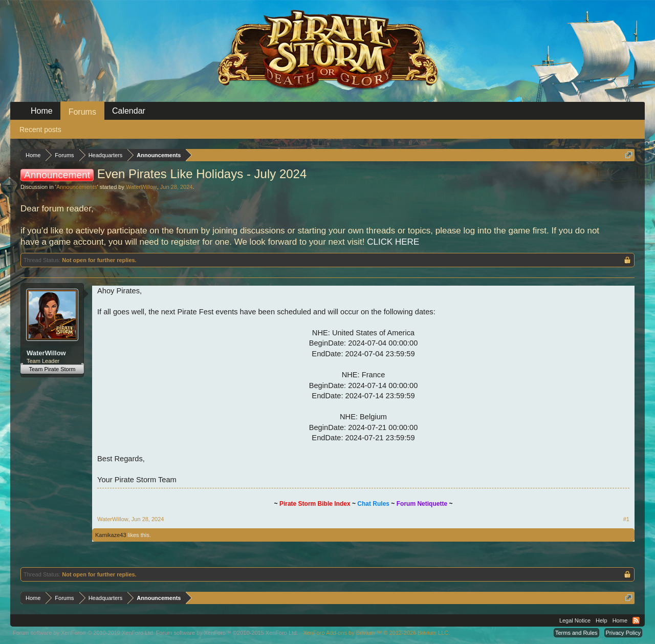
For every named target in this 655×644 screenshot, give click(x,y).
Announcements (77, 187)
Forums (82, 112)
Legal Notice (575, 620)
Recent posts (40, 130)
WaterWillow (141, 187)
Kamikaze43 (111, 535)
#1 (626, 519)
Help (602, 620)
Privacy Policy (623, 633)
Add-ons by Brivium (376, 633)
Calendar (129, 111)
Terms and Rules (576, 633)
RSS (636, 620)
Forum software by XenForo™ (227, 633)
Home (42, 111)
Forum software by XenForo (84, 633)
